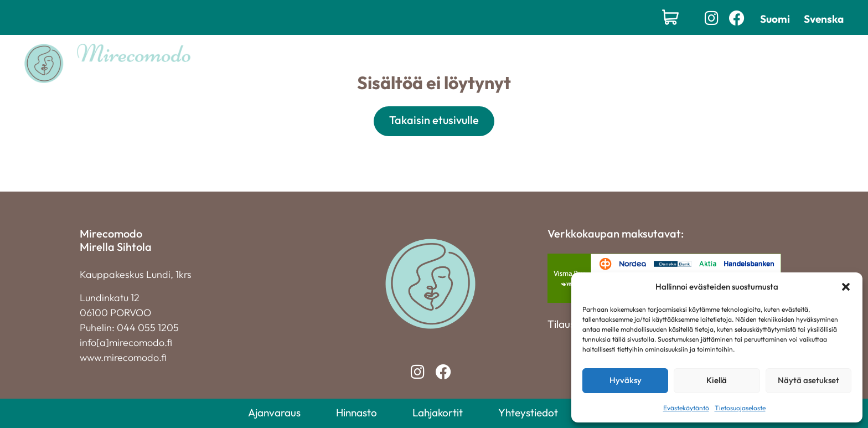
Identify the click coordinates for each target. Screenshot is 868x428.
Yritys (575, 63)
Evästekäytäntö (686, 408)
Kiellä (717, 380)
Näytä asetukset (808, 380)
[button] (846, 287)
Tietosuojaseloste (740, 408)
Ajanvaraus (274, 412)
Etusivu (348, 63)
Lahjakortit (469, 63)
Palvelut (404, 63)
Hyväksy (626, 380)
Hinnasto (528, 63)
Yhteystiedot (632, 63)
